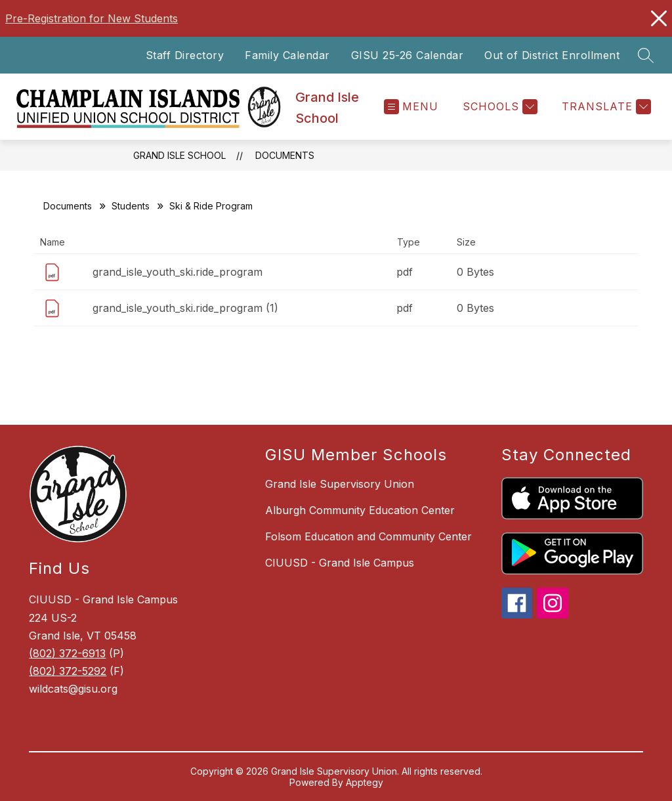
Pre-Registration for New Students (92, 18)
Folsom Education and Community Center (368, 536)
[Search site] (646, 55)
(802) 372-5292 (68, 671)
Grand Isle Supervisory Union (340, 484)
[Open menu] (411, 107)
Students (131, 206)
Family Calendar (287, 55)
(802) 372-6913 (67, 653)
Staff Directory (185, 55)
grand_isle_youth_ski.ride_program (178, 272)
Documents (285, 155)
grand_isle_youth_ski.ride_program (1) (185, 308)
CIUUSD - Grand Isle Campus (340, 563)
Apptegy (365, 782)
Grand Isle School (179, 155)
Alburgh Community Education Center (360, 510)
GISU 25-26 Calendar (408, 55)
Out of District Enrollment (552, 55)
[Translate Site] (605, 107)
